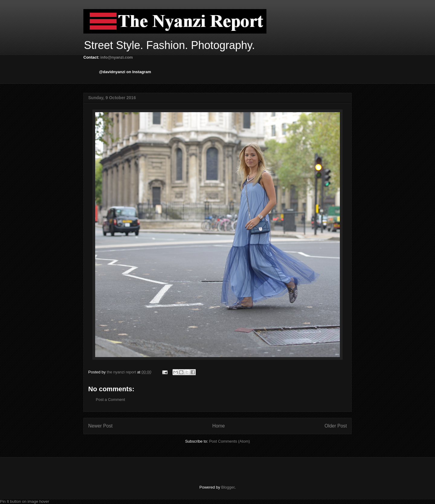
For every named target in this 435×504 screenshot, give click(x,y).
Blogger (228, 487)
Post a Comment (110, 400)
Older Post (336, 426)
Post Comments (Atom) (229, 441)
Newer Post (100, 426)
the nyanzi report (122, 372)
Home (219, 426)
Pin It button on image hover (25, 501)
